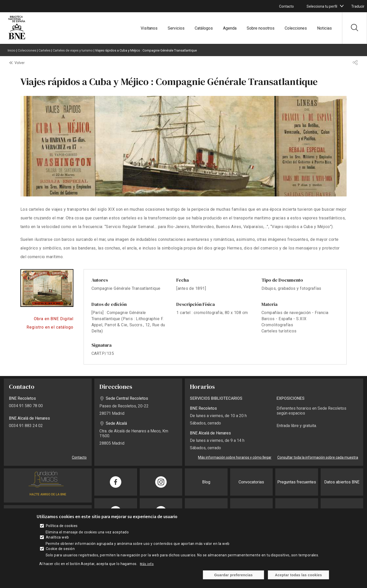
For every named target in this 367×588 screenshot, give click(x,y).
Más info (147, 564)
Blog (206, 482)
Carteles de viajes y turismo (73, 50)
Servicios (176, 28)
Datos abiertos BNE (342, 482)
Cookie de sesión (60, 549)
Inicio (12, 50)
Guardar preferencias (233, 575)
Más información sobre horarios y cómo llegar (235, 457)
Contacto (286, 6)
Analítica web (57, 537)
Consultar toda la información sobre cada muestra (318, 457)
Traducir (358, 6)
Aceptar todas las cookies (299, 575)
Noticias (324, 28)
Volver (20, 63)
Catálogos (204, 28)
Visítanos (149, 28)
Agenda (230, 28)
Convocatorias (251, 482)
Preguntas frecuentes (297, 482)
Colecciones (296, 28)
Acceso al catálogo (47, 327)
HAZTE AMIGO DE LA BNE (48, 494)
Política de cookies (62, 526)
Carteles (44, 50)
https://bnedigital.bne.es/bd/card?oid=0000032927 (47, 319)
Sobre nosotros (261, 28)
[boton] (342, 6)
